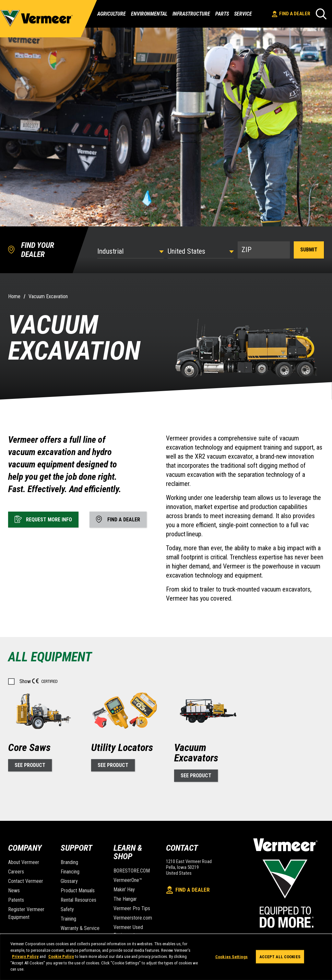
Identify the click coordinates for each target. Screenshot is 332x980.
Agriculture (112, 14)
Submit (309, 250)
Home (14, 296)
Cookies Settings (231, 956)
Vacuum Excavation (48, 296)
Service (243, 14)
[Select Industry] (130, 251)
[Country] (201, 251)
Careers (16, 872)
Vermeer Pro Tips (132, 908)
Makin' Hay (124, 890)
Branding (69, 862)
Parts (222, 14)
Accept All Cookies (280, 956)
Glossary (69, 881)
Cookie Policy (61, 956)
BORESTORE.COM (132, 871)
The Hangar (125, 899)
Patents (16, 900)
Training (68, 919)
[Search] (321, 14)
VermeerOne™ (128, 880)
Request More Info (43, 519)
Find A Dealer (291, 14)
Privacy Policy (25, 956)
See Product (30, 765)
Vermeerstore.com (133, 918)
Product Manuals (78, 891)
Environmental (149, 14)
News (14, 891)
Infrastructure (191, 14)
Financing (70, 872)
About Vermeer (24, 862)
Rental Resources (78, 900)
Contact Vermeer (26, 881)
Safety (67, 909)
